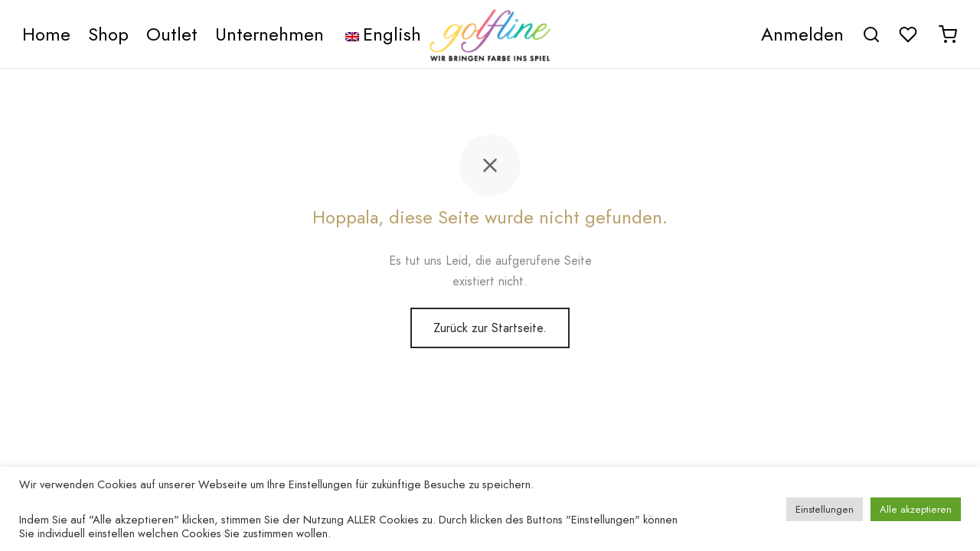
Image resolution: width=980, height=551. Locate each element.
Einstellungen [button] (825, 509)
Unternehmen (269, 34)
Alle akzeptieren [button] (916, 509)
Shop (108, 34)
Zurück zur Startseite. (490, 328)
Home (46, 34)
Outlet (172, 34)
